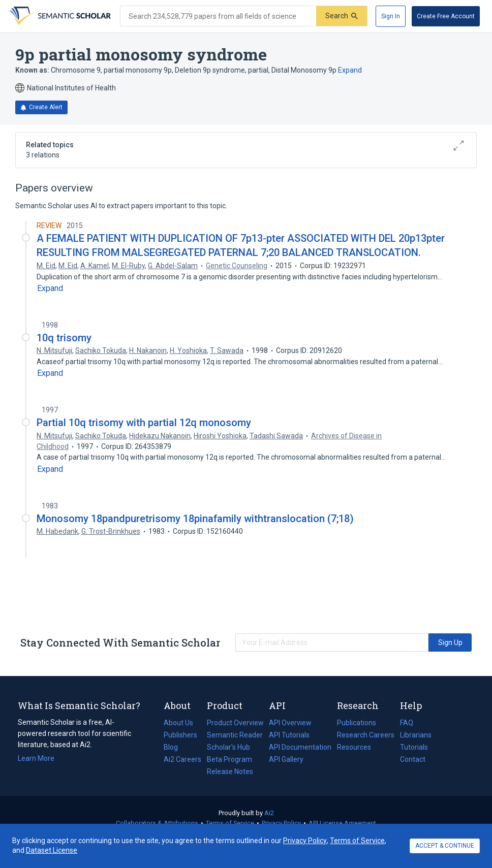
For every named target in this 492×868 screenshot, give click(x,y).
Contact (413, 759)
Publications (357, 723)
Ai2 (269, 813)
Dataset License (52, 850)
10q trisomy (64, 338)
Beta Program (229, 759)
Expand (350, 70)
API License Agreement (342, 823)
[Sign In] (391, 16)
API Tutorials (289, 735)
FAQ (407, 723)
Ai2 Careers (182, 759)
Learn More (36, 758)
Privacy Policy (281, 823)
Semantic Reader (235, 735)
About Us (178, 723)
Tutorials (414, 747)
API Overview (290, 723)
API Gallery (286, 759)
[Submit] (342, 16)
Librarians (416, 735)
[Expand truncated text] (50, 288)
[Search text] (218, 16)
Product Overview (235, 723)
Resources (354, 747)
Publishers (180, 735)
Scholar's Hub (228, 747)
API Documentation (300, 747)
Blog (175, 747)
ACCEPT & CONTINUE (445, 846)
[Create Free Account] (446, 16)
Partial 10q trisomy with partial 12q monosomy (144, 423)
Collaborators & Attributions (157, 823)
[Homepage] (59, 16)
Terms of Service (230, 823)
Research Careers (366, 735)
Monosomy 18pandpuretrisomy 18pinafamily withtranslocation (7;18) (195, 519)
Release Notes (230, 771)
